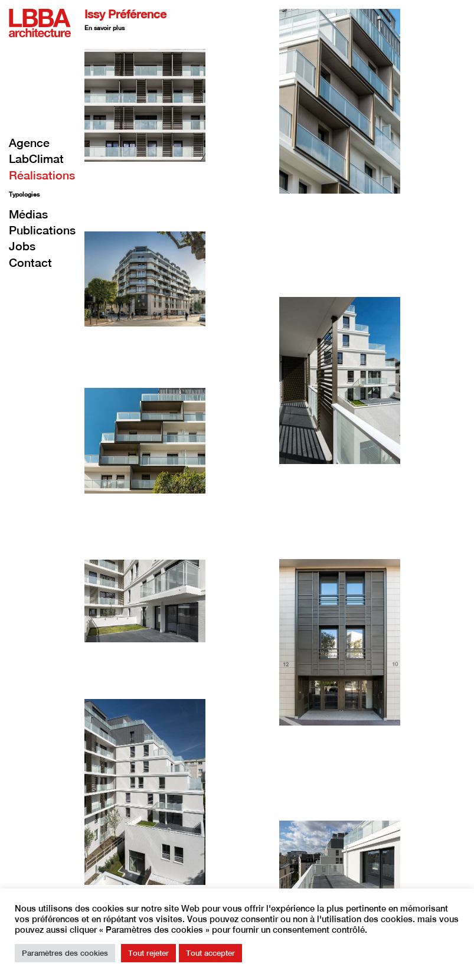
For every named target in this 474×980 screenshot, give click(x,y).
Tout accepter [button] (210, 953)
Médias (28, 214)
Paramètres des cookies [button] (65, 953)
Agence (29, 143)
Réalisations (42, 175)
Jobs (22, 246)
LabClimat (36, 159)
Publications (42, 230)
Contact (30, 262)
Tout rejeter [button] (148, 953)
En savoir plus (104, 28)
